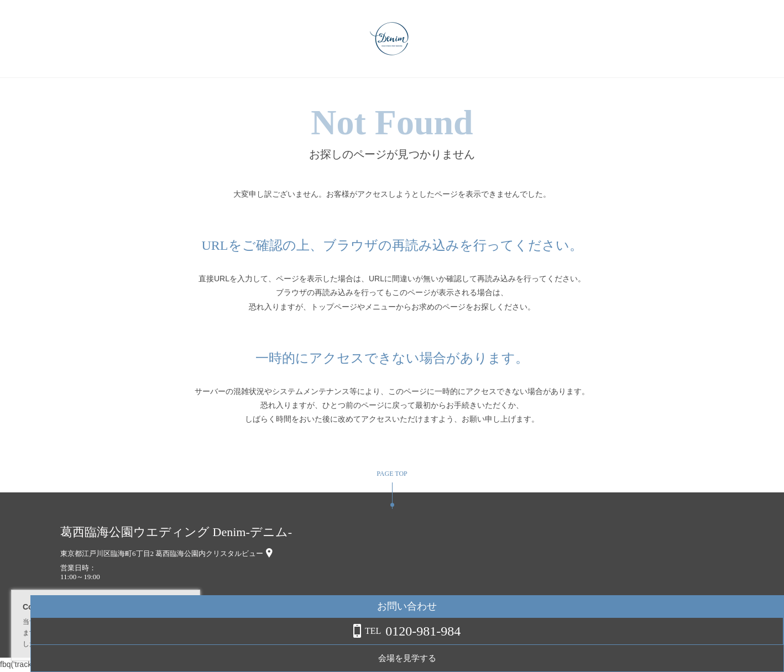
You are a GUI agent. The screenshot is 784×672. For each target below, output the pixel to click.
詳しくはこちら (112, 644)
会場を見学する (696, 658)
